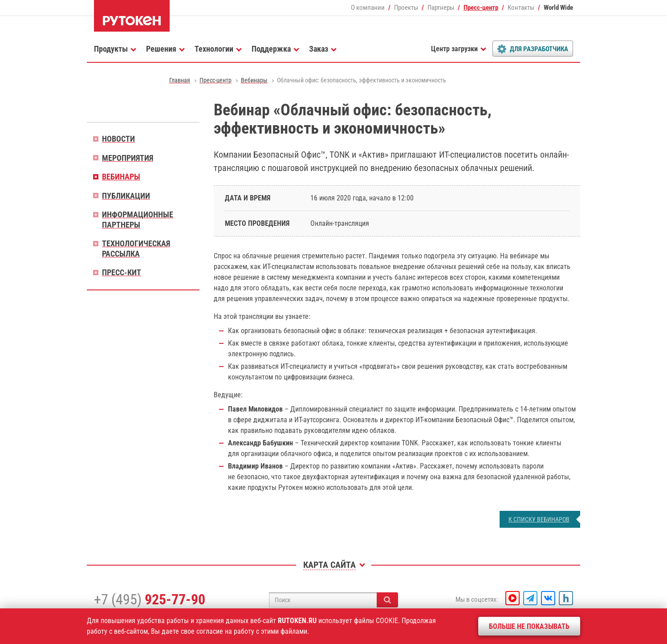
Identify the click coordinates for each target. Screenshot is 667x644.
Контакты (521, 8)
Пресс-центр (481, 8)
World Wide (558, 8)
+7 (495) (150, 599)
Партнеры (441, 8)
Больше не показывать (529, 626)
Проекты (406, 8)
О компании (368, 8)
